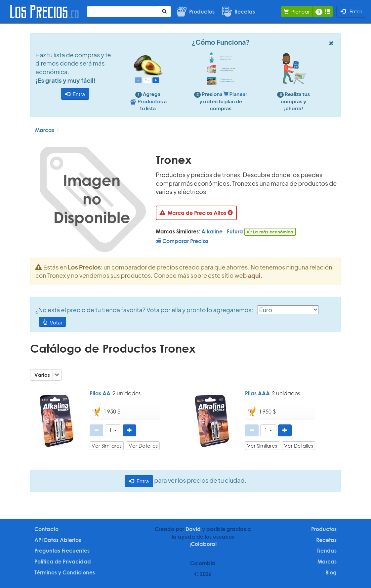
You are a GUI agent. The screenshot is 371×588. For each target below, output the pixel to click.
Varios (42, 375)
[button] (113, 430)
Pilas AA (100, 393)
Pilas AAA (257, 393)
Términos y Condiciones (65, 572)
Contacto (46, 529)
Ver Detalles (143, 446)
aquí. (255, 275)
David (193, 529)
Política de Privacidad (63, 562)
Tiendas (327, 551)
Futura (235, 231)
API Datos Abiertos (58, 540)
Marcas (45, 130)
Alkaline (212, 231)
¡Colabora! (203, 544)
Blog (331, 572)
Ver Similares (107, 446)
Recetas (326, 540)
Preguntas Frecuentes (62, 551)
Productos (324, 529)
